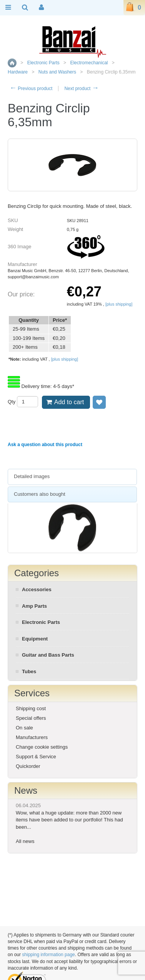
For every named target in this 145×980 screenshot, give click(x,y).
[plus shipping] (119, 304)
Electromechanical (89, 63)
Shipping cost (31, 708)
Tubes (29, 671)
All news (25, 841)
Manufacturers (32, 737)
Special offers (31, 718)
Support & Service (36, 757)
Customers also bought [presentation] (40, 494)
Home (12, 63)
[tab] (72, 477)
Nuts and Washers (57, 72)
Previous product (31, 89)
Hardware (18, 72)
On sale (24, 728)
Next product (81, 89)
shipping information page (48, 955)
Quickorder (28, 766)
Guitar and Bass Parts (48, 655)
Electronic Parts (43, 63)
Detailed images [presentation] (32, 476)
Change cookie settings (42, 747)
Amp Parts (34, 606)
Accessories (37, 590)
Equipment (35, 639)
